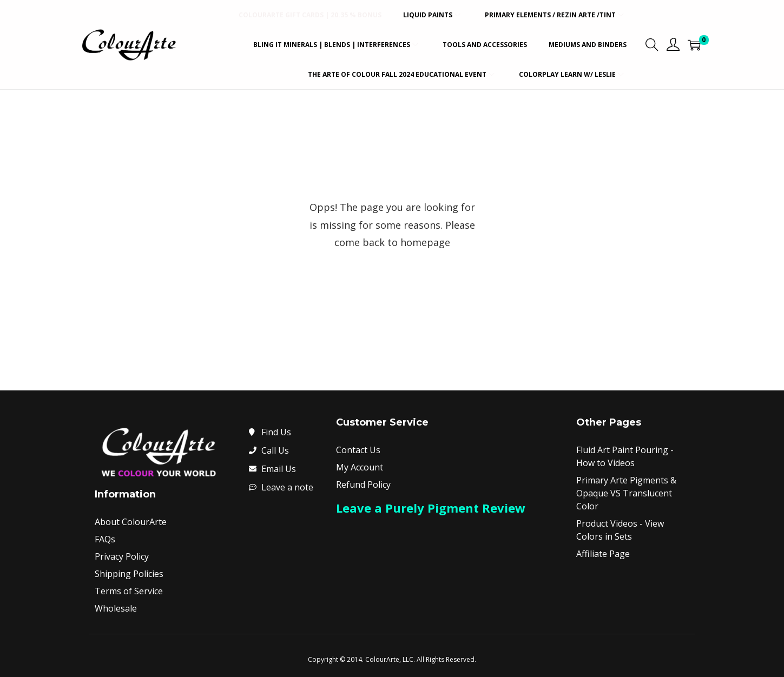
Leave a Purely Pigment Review (431, 508)
